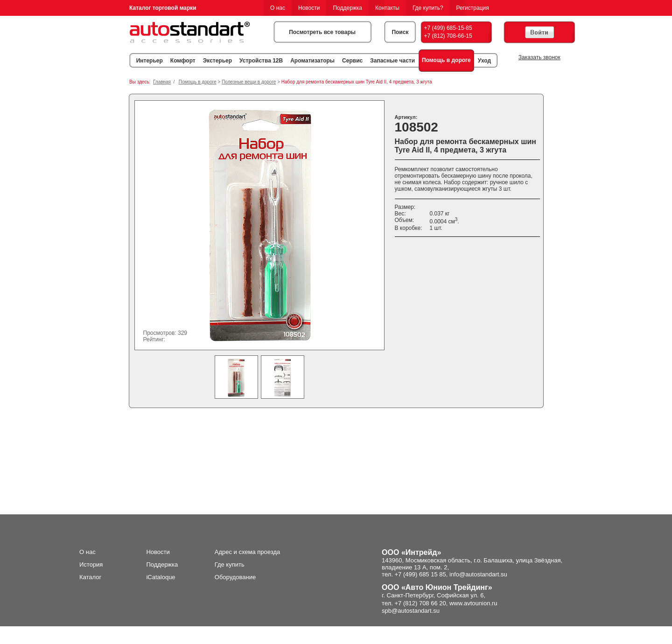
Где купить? (428, 8)
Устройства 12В (261, 61)
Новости (309, 8)
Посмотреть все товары (322, 32)
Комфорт (183, 61)
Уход (484, 61)
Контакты (387, 8)
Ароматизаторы (312, 61)
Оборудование (235, 577)
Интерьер (150, 61)
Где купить (230, 564)
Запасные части (392, 61)
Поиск (400, 32)
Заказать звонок (539, 57)
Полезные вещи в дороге (249, 82)
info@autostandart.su (478, 574)
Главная (162, 82)
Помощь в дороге (446, 60)
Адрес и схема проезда (248, 552)
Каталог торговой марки (163, 8)
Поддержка (347, 8)
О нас (278, 8)
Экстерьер (217, 61)
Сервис (352, 61)
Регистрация (473, 8)
